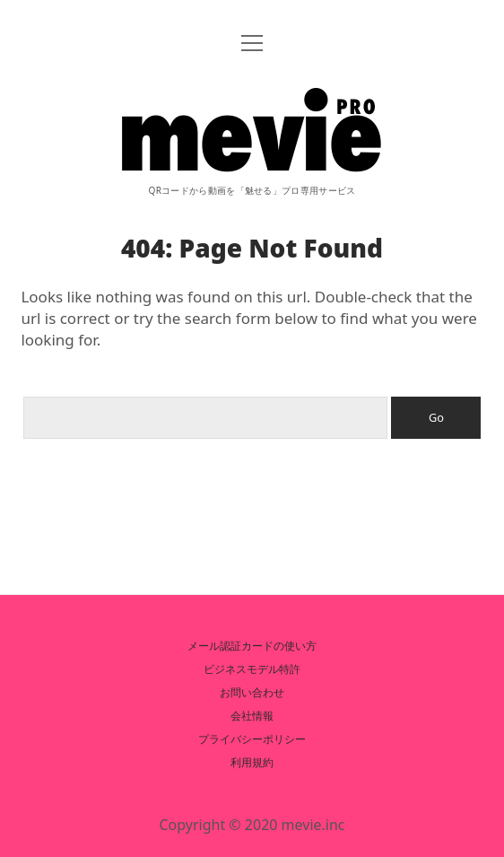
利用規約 (252, 762)
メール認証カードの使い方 (252, 646)
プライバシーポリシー (252, 739)
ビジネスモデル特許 (252, 669)
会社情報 (252, 716)
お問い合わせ (252, 692)
